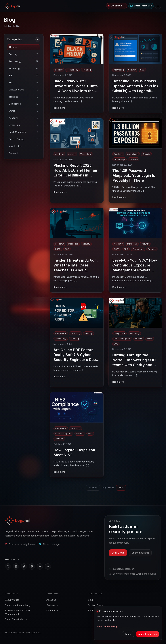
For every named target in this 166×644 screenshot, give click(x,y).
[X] (8, 566)
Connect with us (140, 553)
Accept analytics (148, 634)
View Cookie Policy (107, 626)
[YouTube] (40, 566)
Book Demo (118, 553)
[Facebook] (24, 566)
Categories (24, 39)
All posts (13, 47)
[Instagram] (16, 566)
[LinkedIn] (48, 566)
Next (121, 488)
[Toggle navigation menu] (158, 6)
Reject (128, 634)
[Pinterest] (32, 566)
